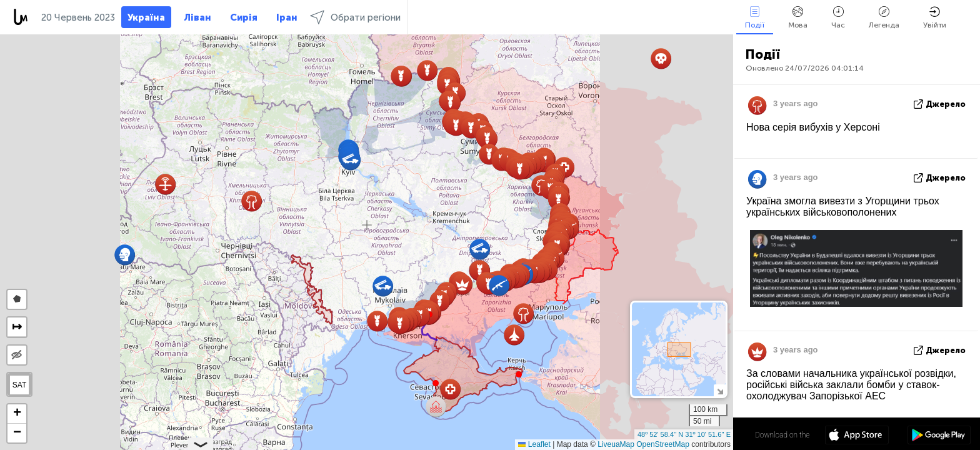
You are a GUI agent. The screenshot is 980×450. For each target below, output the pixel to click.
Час (838, 18)
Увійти (935, 18)
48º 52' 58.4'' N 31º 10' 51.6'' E (684, 434)
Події (755, 18)
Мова (798, 18)
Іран (287, 17)
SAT (19, 385)
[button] (519, 374)
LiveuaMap (616, 444)
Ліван (197, 17)
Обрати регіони (355, 17)
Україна (146, 17)
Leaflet (534, 444)
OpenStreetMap (663, 444)
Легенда (884, 18)
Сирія (244, 17)
